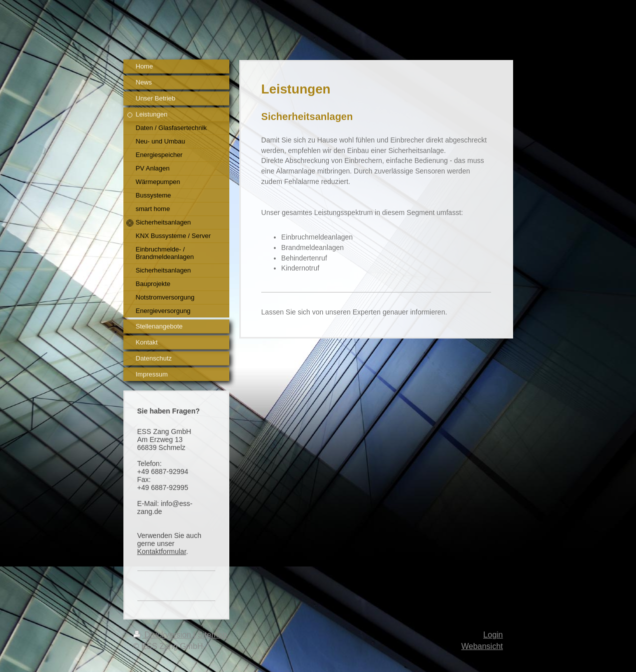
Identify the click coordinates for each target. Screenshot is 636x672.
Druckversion (163, 635)
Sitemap (212, 635)
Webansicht (482, 646)
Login (493, 635)
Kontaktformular (162, 551)
